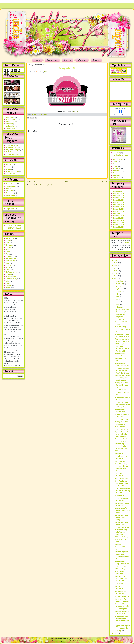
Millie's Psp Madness (120, 108)
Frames (116, 162)
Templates (52, 60)
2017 (116, 268)
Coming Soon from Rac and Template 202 (122, 385)
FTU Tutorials (118, 159)
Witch (8, 281)
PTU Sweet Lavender (122, 368)
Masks (68, 60)
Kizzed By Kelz (11, 147)
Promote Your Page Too (121, 115)
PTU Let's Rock (120, 566)
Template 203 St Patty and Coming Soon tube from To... (122, 378)
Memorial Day (11, 258)
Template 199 (119, 459)
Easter (8, 250)
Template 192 (119, 589)
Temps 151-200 (43, 114)
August (118, 291)
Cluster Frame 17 (121, 591)
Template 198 (119, 476)
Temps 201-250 (118, 198)
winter (8, 288)
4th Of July (10, 238)
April (117, 302)
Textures (116, 173)
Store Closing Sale (121, 478)
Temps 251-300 (118, 200)
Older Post (104, 181)
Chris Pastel (10, 174)
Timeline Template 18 (122, 488)
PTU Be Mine (119, 495)
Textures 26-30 (120, 461)
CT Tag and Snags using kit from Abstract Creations (122, 618)
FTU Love (118, 623)
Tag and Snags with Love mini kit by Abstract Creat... (122, 434)
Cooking (9, 247)
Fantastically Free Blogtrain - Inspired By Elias (122, 471)
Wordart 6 (118, 586)
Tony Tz (9, 188)
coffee (8, 283)
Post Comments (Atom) (44, 185)
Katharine (9, 124)
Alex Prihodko (11, 119)
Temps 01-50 (118, 191)
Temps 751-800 (118, 225)
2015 (116, 273)
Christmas (10, 245)
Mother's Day (11, 261)
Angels (9, 241)
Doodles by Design (13, 154)
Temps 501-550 (118, 211)
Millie (46, 72)
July (117, 294)
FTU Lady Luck (120, 319)
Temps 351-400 (118, 205)
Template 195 (119, 544)
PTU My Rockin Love (122, 498)
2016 (116, 271)
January (119, 631)
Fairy (8, 252)
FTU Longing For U (121, 609)
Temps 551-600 (118, 216)
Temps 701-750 (118, 223)
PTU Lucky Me (120, 451)
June (118, 297)
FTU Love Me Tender (122, 527)
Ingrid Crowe (11, 195)
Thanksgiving (11, 276)
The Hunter (10, 193)
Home (37, 60)
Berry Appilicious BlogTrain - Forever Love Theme (122, 483)
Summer (9, 274)
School (9, 270)
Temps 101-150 (118, 193)
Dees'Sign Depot (12, 145)
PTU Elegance (120, 427)
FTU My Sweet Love (122, 596)
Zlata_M (9, 165)
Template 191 (119, 594)
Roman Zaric (11, 186)
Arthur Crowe (11, 184)
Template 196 (67, 68)
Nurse (8, 267)
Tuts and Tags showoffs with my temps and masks (121, 446)
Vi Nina (9, 169)
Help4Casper (11, 209)
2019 (116, 263)
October (119, 286)
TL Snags (116, 168)
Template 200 (119, 453)
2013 (116, 279)
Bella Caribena (11, 152)
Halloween (10, 256)
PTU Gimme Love (121, 456)
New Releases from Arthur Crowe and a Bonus (122, 510)
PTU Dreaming (120, 583)
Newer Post (31, 181)
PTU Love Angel (120, 569)
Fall (7, 254)
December (119, 281)
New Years (10, 265)
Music (8, 263)
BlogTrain (117, 153)
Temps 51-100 (118, 214)
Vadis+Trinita (11, 128)
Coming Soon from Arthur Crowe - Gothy (121, 518)
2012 (116, 633)
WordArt (116, 177)
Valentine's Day (11, 279)
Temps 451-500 (118, 209)
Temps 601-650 (118, 218)
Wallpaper (117, 175)
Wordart (82, 60)
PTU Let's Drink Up (121, 402)
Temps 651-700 (118, 220)
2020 (116, 260)
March (118, 304)
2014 (116, 276)
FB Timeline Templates (121, 155)
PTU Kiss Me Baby (121, 537)
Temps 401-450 (118, 207)
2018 (116, 265)
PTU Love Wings (120, 327)
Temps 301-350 (118, 202)
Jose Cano (10, 191)
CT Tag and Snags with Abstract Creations (121, 532)
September (120, 289)
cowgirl (9, 285)
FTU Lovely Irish (120, 390)
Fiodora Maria (11, 122)
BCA (8, 243)
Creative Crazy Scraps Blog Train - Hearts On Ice (122, 579)
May (117, 299)
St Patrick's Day (12, 272)
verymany (9, 117)
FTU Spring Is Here (121, 419)
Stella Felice (10, 126)
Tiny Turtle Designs (13, 150)
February (119, 307)
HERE (76, 112)
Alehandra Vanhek (12, 171)
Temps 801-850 (118, 227)
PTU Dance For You (122, 429)
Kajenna (9, 167)
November (119, 284)
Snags (96, 60)
